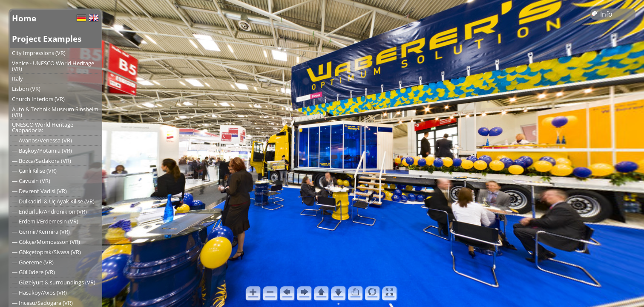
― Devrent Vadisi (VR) (39, 191)
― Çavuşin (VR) (31, 181)
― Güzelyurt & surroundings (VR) (54, 282)
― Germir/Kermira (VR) (41, 232)
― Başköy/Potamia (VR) (42, 151)
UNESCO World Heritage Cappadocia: (43, 127)
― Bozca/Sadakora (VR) (42, 161)
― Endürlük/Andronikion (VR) (49, 211)
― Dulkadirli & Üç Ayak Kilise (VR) (53, 201)
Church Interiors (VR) (38, 99)
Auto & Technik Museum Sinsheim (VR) (55, 112)
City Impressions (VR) (39, 53)
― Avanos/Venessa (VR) (42, 140)
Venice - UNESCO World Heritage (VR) (53, 66)
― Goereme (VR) (33, 262)
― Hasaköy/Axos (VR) (39, 293)
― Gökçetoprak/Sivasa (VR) (46, 252)
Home (24, 18)
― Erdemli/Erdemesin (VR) (45, 221)
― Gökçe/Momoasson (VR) (46, 242)
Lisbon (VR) (26, 89)
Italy (17, 78)
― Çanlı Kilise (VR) (34, 171)
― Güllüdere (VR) (33, 272)
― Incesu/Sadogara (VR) (42, 303)
